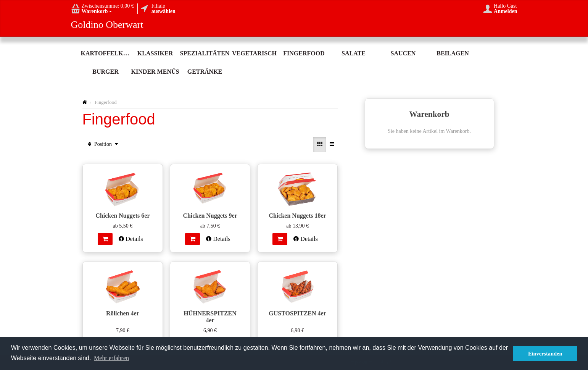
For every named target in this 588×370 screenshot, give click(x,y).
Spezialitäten (205, 53)
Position (103, 144)
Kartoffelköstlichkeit (106, 53)
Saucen (403, 53)
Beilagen (453, 53)
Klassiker (155, 53)
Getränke (205, 72)
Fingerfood (304, 53)
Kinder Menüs (155, 72)
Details (131, 239)
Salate (354, 53)
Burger (105, 72)
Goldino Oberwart (107, 25)
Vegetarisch (254, 53)
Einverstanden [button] (545, 354)
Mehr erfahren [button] (111, 358)
